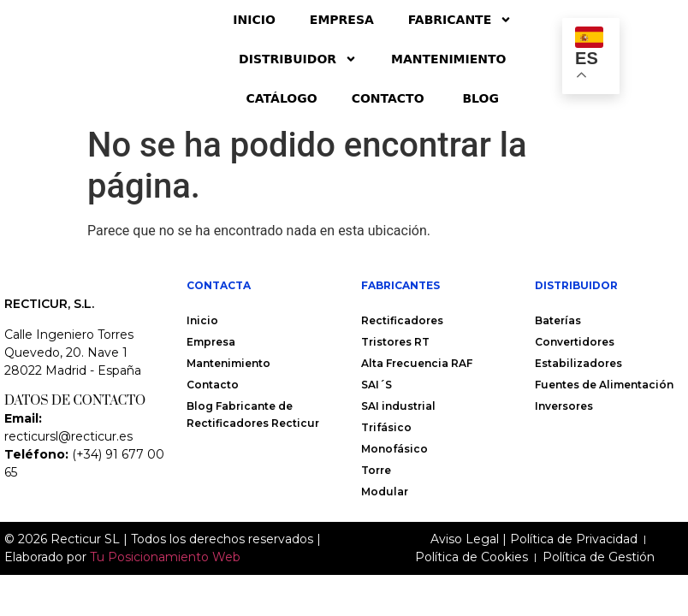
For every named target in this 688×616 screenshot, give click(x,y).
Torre (376, 470)
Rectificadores (402, 320)
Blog (480, 98)
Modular (385, 492)
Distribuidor (298, 59)
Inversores (564, 406)
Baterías (558, 320)
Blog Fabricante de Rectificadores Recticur (253, 415)
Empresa (342, 20)
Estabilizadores (578, 363)
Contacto (390, 98)
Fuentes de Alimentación (604, 385)
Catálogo (282, 98)
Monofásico (394, 449)
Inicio (254, 20)
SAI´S (377, 385)
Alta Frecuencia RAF (417, 363)
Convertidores (575, 342)
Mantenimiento (448, 59)
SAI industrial (398, 406)
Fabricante (460, 20)
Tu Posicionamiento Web (165, 576)
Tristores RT (395, 342)
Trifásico (386, 427)
